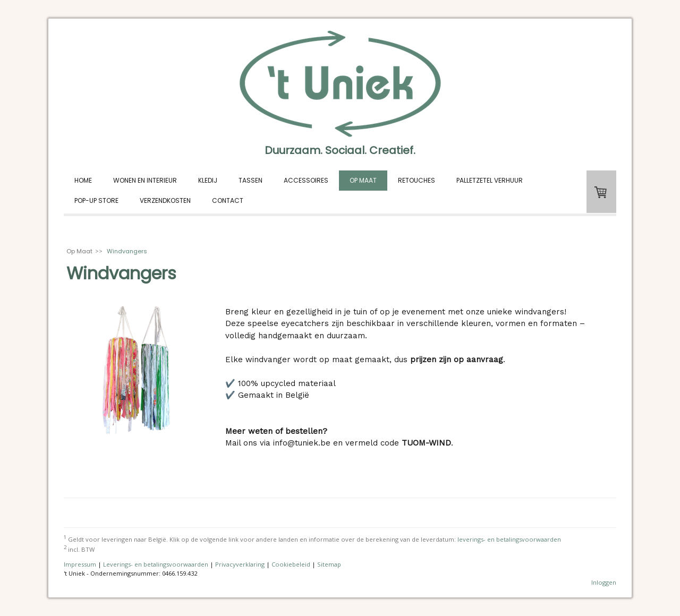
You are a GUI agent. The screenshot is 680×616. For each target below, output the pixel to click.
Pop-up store (96, 200)
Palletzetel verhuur (490, 180)
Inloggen (604, 582)
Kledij (208, 180)
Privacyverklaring (240, 564)
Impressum (80, 564)
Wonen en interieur (145, 180)
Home (83, 180)
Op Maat (363, 180)
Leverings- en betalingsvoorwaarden (156, 564)
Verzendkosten (165, 200)
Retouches (416, 180)
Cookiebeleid (291, 564)
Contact (228, 200)
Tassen (250, 180)
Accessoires (306, 180)
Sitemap (329, 564)
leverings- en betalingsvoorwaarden (509, 539)
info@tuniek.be (303, 443)
